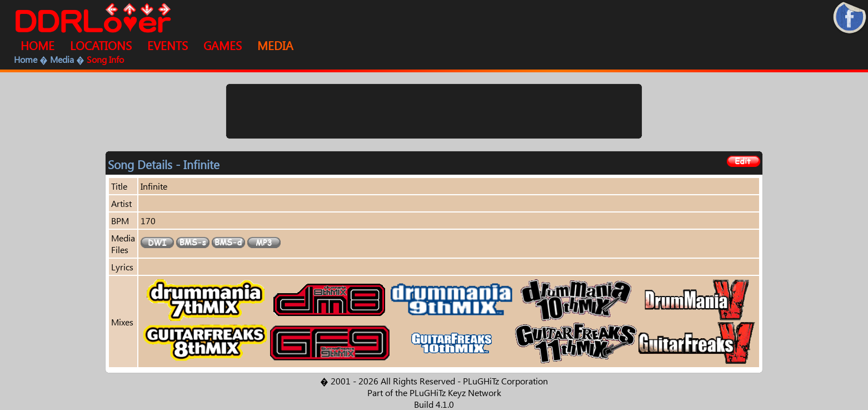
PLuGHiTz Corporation (505, 381)
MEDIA (275, 45)
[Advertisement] (434, 111)
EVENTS (168, 45)
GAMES (223, 45)
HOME (38, 45)
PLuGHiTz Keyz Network (455, 392)
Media (62, 59)
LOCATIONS (101, 45)
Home (26, 59)
